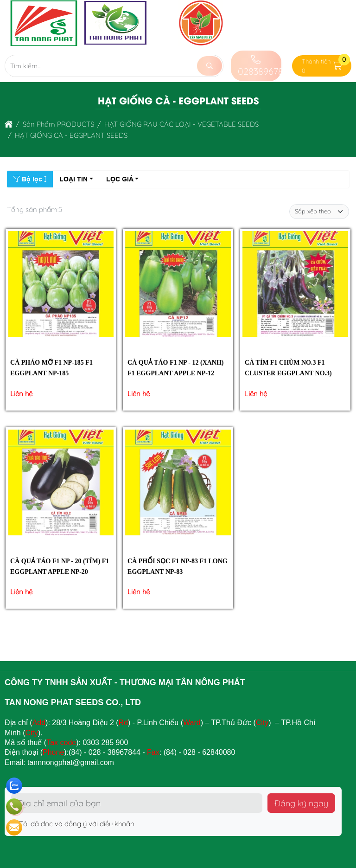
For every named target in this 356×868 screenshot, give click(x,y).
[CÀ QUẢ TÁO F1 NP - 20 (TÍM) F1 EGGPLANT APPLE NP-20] (61, 484)
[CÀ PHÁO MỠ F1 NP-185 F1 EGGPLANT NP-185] (61, 286)
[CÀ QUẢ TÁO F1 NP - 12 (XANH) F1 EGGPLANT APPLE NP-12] (178, 286)
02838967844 (265, 66)
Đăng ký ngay (301, 803)
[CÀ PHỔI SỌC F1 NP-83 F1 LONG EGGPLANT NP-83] (178, 484)
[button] (338, 66)
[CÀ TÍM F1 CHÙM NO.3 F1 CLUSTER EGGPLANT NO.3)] (295, 286)
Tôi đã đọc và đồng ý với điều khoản (73, 824)
